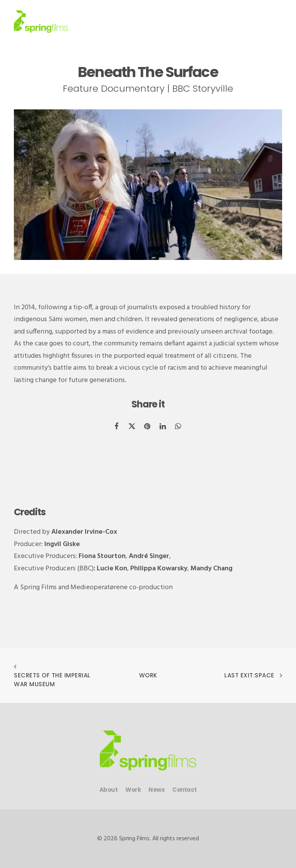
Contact (185, 790)
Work (148, 675)
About (109, 790)
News (156, 790)
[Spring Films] (41, 22)
